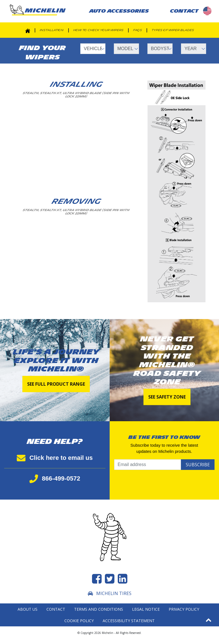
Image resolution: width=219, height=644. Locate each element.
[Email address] (148, 465)
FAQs (138, 30)
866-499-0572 (55, 478)
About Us (28, 609)
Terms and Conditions (99, 609)
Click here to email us (55, 458)
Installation (52, 30)
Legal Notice (146, 609)
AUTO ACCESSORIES (119, 11)
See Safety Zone (167, 397)
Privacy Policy (184, 609)
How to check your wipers (98, 30)
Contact (56, 609)
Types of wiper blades (173, 30)
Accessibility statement (129, 621)
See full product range (56, 384)
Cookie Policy (79, 621)
